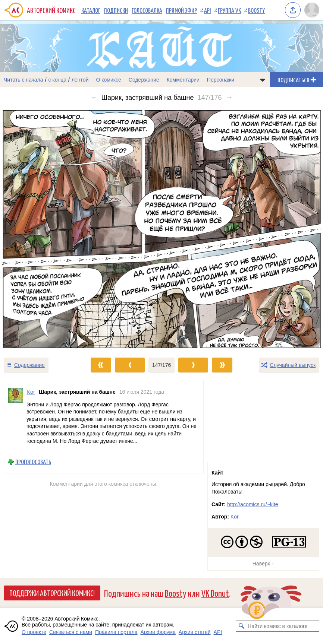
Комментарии (183, 80)
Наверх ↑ (263, 564)
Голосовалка (147, 10)
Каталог (91, 10)
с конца (58, 80)
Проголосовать (33, 462)
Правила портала (116, 632)
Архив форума (158, 632)
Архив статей (195, 632)
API (207, 10)
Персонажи (221, 80)
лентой (80, 80)
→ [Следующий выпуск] (229, 98)
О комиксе (108, 80)
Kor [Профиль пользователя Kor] (31, 392)
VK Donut (215, 593)
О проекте (34, 632)
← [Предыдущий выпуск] (94, 98)
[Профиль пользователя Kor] (15, 415)
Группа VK (229, 10)
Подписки (116, 10)
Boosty (256, 10)
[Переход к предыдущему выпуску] (40, 229)
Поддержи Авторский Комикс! (52, 593)
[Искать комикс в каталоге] (241, 626)
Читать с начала (23, 80)
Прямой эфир (181, 10)
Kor (235, 517)
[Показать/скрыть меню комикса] (263, 80)
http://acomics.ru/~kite (253, 504)
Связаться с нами (71, 632)
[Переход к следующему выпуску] (161, 229)
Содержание (144, 80)
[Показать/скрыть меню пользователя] (312, 10)
